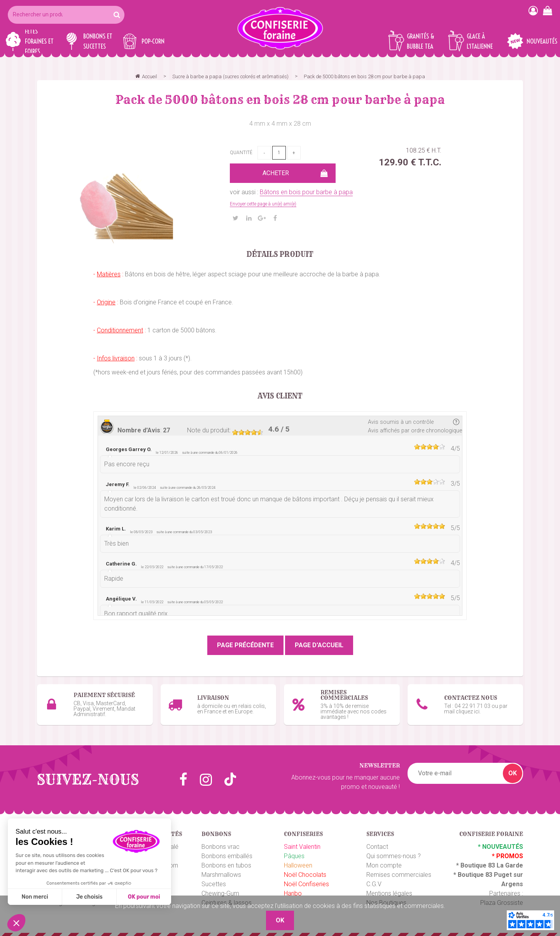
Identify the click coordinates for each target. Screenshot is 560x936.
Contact (377, 844)
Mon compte (384, 863)
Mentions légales (389, 891)
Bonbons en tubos (226, 863)
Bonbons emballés (227, 853)
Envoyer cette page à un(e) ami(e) (263, 204)
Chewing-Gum (220, 891)
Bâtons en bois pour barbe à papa (306, 192)
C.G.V (374, 881)
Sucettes (214, 881)
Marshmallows (221, 872)
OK (513, 770)
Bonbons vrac (220, 844)
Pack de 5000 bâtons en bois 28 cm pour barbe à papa (280, 100)
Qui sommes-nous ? (394, 853)
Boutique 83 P (478, 872)
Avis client (280, 396)
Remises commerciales (399, 872)
